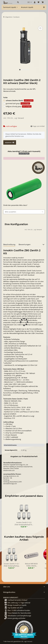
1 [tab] (20, 70)
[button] (20, 2)
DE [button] (29, 2)
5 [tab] (28, 70)
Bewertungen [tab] (25, 245)
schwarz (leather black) (20, 100)
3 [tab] (24, 70)
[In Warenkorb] (5, 23)
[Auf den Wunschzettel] (40, 28)
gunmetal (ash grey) (18, 103)
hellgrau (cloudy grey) (19, 106)
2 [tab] (22, 70)
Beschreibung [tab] (9, 245)
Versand (21, 118)
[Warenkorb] (43, 2)
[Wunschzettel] (38, 2)
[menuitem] (11, 7)
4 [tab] (26, 70)
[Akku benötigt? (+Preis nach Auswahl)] (24, 212)
